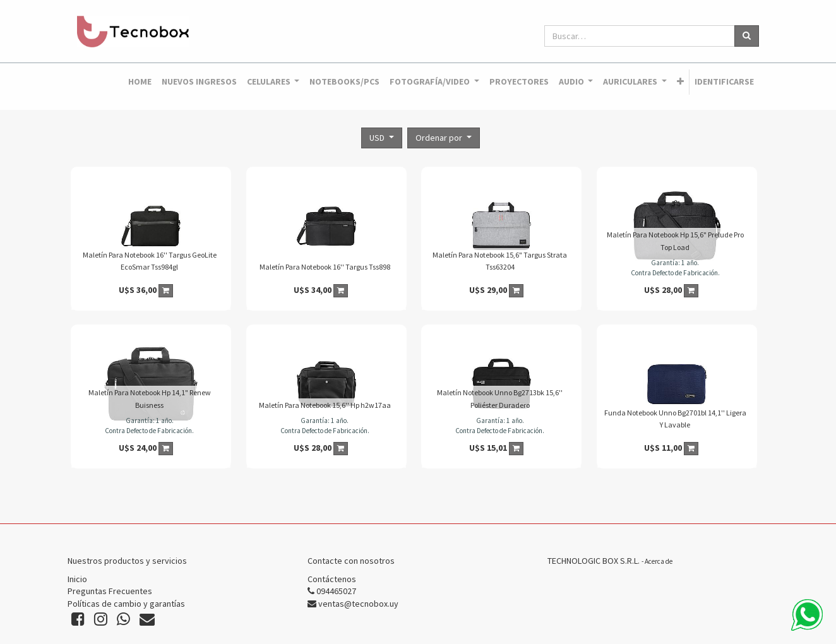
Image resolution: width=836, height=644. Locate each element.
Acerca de (659, 561)
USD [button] (378, 138)
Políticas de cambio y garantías (126, 604)
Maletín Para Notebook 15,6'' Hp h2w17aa (325, 405)
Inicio (77, 579)
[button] (680, 82)
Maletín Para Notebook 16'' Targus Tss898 (325, 267)
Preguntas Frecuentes (110, 591)
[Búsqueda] (747, 36)
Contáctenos (332, 579)
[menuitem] (140, 82)
